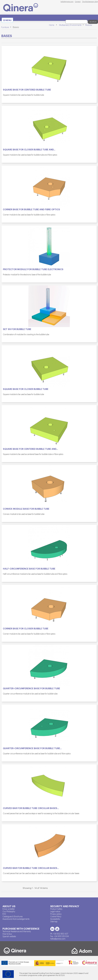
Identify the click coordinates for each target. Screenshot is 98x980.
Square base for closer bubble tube (26, 389)
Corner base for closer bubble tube (26, 629)
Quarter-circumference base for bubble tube (31, 688)
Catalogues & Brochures (13, 916)
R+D (4, 914)
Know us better (9, 909)
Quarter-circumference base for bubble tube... (32, 748)
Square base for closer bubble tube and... (29, 150)
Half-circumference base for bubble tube (29, 569)
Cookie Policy (56, 916)
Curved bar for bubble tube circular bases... (31, 808)
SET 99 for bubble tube (17, 329)
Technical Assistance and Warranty (17, 931)
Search (93, 22)
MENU (8, 21)
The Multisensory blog (90, 1)
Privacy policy (56, 914)
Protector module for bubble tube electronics (33, 269)
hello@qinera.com (67, 1)
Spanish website (9, 936)
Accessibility (55, 919)
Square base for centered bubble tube (27, 90)
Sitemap (54, 921)
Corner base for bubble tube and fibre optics (31, 209)
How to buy (7, 934)
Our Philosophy (9, 911)
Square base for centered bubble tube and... (30, 449)
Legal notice (55, 911)
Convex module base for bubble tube (26, 509)
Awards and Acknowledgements (16, 919)
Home (52, 25)
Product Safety (56, 909)
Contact (78, 1)
